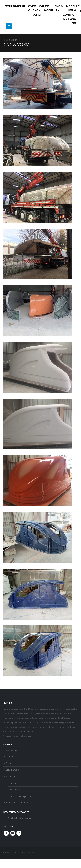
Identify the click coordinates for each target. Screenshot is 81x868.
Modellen (52, 10)
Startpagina (15, 6)
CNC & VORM (13, 770)
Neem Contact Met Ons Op (19, 802)
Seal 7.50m (15, 790)
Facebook (6, 833)
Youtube (13, 833)
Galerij (9, 763)
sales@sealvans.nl (23, 818)
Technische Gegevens (21, 796)
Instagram (19, 833)
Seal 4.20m (15, 783)
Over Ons (10, 756)
